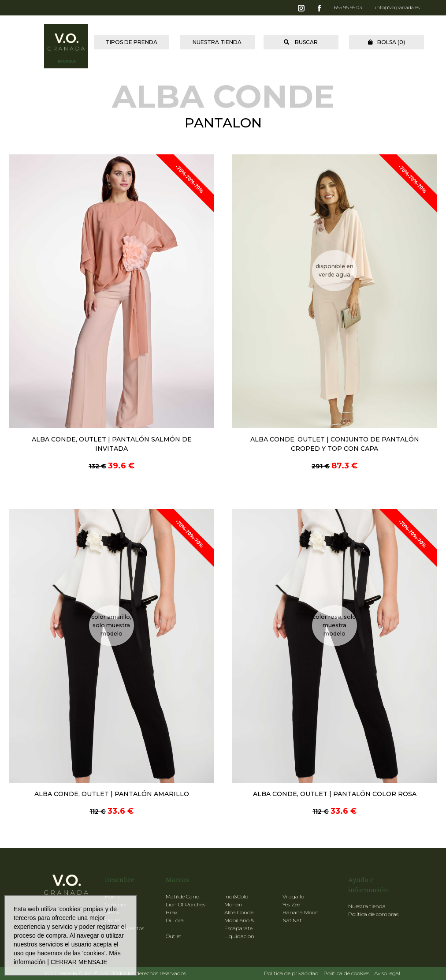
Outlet (174, 936)
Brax (172, 912)
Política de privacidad (291, 973)
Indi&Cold (236, 896)
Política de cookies (346, 973)
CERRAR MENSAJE (79, 962)
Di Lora (175, 920)
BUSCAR (301, 42)
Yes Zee (291, 904)
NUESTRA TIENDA (217, 42)
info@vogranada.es (397, 7)
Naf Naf (292, 920)
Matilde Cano (182, 896)
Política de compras (373, 914)
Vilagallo (293, 896)
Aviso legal (387, 973)
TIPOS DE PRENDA (132, 42)
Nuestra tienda (367, 906)
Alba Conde (239, 912)
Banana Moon (301, 912)
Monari (233, 904)
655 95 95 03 (348, 7)
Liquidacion (239, 936)
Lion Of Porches (186, 904)
